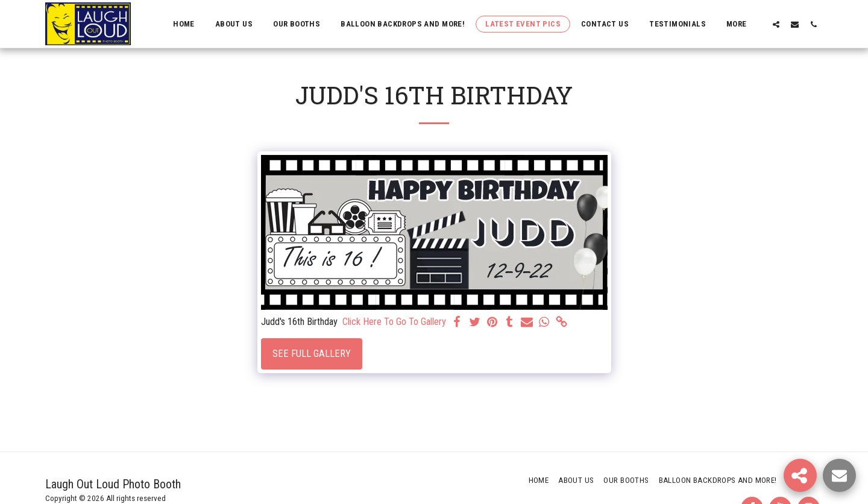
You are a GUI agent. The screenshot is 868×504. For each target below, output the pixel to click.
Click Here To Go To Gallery (394, 322)
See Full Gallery (312, 354)
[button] (776, 24)
